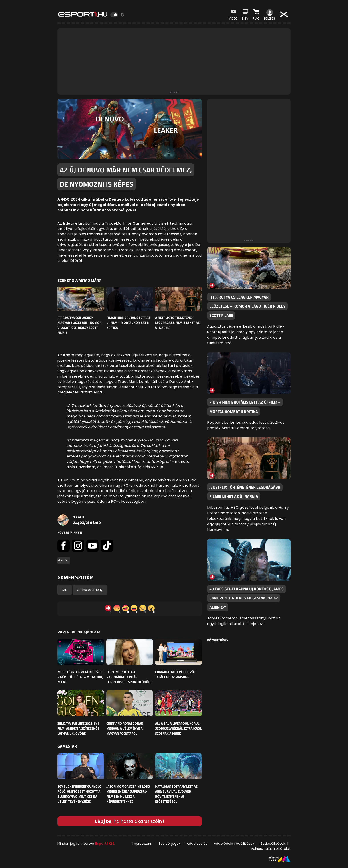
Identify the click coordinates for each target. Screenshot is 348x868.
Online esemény (90, 590)
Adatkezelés (197, 843)
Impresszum (142, 843)
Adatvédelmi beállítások (234, 843)
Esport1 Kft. (105, 843)
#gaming (64, 560)
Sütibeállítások (273, 843)
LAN (65, 590)
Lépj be (103, 821)
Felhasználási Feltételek (271, 849)
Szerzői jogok (169, 843)
